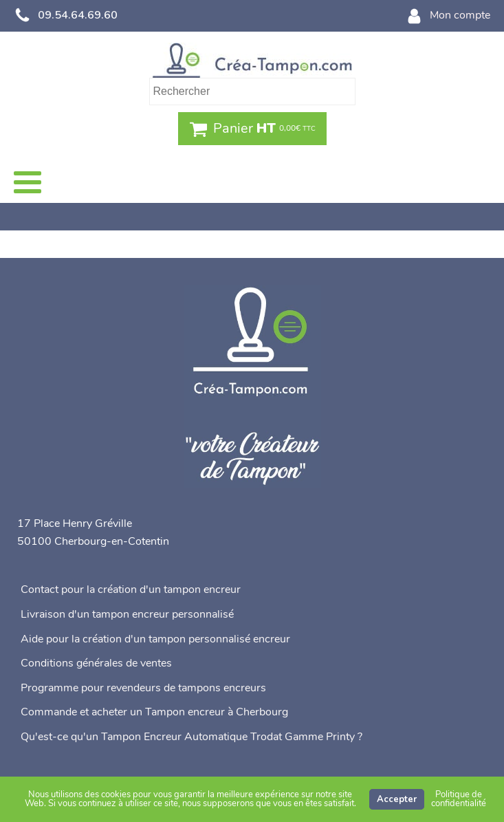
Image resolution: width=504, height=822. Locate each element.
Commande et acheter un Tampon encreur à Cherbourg (154, 712)
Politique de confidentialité (459, 799)
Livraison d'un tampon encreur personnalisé (127, 614)
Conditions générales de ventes (96, 663)
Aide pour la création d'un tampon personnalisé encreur (155, 639)
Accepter (397, 799)
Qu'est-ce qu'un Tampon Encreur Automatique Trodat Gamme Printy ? (191, 737)
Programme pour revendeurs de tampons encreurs (143, 688)
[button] (252, 129)
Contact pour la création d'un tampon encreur (131, 590)
